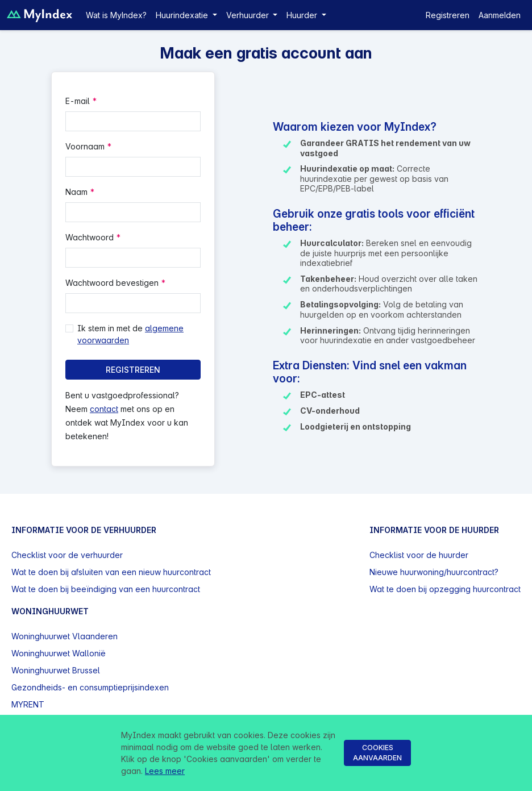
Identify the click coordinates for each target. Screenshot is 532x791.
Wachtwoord (90, 237)
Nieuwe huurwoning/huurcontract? (434, 572)
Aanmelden (500, 15)
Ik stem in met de (130, 334)
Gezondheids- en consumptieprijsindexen (90, 687)
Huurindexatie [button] (183, 15)
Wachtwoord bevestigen (112, 283)
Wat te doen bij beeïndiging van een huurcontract (106, 589)
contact (104, 409)
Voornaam (85, 146)
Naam (76, 192)
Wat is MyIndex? (116, 15)
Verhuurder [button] (249, 15)
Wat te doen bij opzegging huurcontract (445, 589)
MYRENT (28, 704)
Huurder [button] (303, 15)
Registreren (448, 15)
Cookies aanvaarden (377, 753)
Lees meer (165, 771)
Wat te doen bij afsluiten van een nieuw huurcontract (111, 572)
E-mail (78, 101)
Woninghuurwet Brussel (56, 670)
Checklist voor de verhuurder (67, 555)
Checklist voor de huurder (419, 555)
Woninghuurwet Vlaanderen (65, 636)
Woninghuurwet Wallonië (59, 653)
